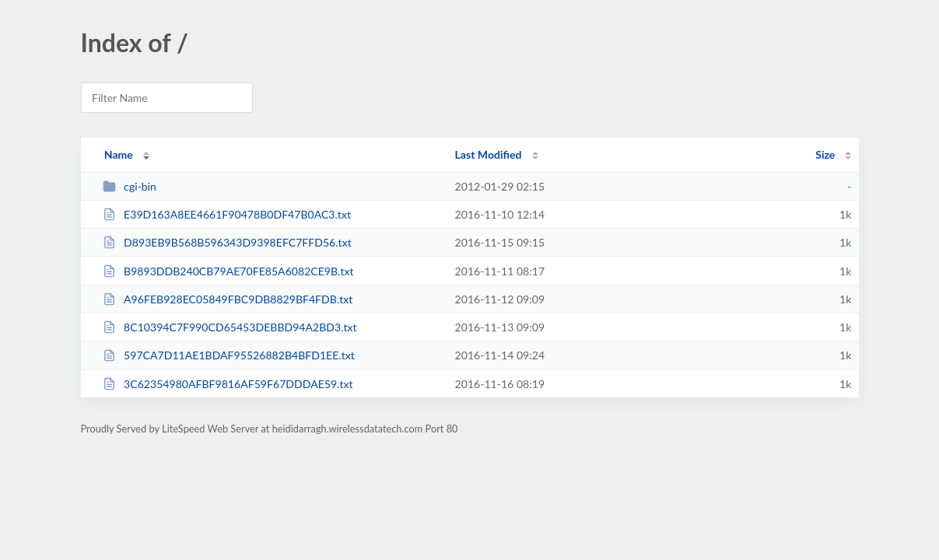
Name (119, 154)
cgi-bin (130, 186)
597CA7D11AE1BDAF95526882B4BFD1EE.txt (229, 355)
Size (825, 154)
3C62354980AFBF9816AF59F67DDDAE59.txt (228, 384)
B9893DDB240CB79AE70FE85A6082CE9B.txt (228, 271)
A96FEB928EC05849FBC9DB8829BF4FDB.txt (228, 299)
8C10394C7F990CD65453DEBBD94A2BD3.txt (230, 327)
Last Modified (489, 154)
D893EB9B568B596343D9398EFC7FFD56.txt (227, 242)
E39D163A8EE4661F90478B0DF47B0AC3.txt (227, 214)
